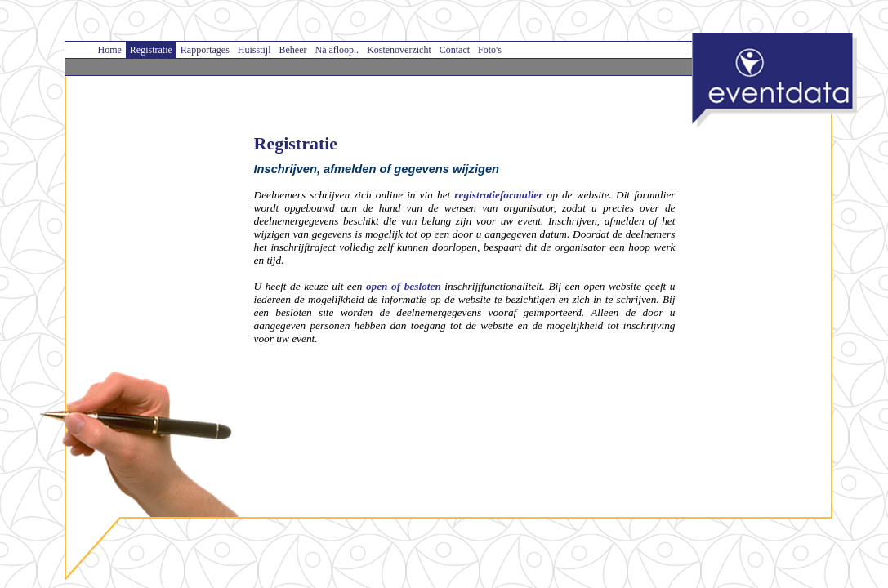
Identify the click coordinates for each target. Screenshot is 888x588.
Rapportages (205, 50)
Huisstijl (254, 50)
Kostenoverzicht (399, 50)
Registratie (151, 50)
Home (110, 50)
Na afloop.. (337, 50)
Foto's (490, 50)
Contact (455, 50)
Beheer (292, 50)
